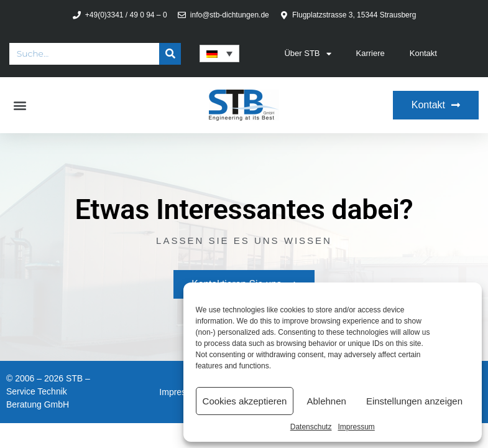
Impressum (356, 427)
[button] (20, 105)
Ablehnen (326, 401)
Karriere (371, 53)
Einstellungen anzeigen (414, 401)
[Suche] (170, 54)
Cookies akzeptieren (245, 401)
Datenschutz (311, 427)
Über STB (307, 54)
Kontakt (423, 53)
